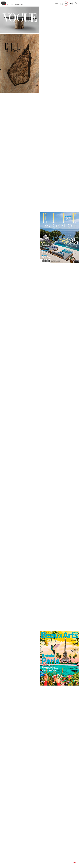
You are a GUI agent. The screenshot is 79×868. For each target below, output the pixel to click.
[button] (57, 4)
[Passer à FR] (66, 4)
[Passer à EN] (62, 4)
